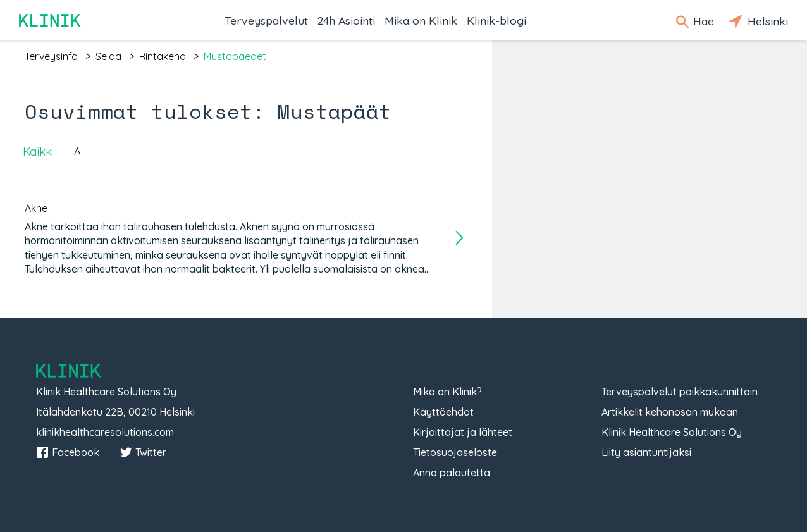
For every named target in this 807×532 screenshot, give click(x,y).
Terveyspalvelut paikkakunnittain (680, 392)
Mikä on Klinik (421, 20)
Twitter (143, 452)
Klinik (51, 21)
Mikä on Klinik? (447, 392)
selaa (108, 56)
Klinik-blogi (496, 20)
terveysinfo (51, 56)
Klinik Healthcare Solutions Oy (672, 432)
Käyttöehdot (443, 412)
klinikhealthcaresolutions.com (105, 432)
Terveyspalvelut (266, 20)
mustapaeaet (235, 56)
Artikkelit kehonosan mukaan (670, 412)
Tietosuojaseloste (455, 452)
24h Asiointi (346, 20)
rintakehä (163, 56)
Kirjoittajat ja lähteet (463, 432)
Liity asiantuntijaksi (646, 452)
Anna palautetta (452, 473)
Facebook (68, 452)
